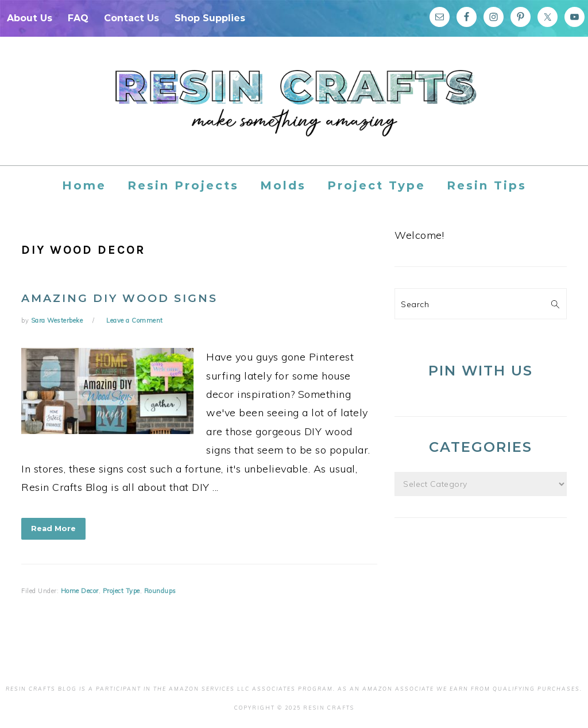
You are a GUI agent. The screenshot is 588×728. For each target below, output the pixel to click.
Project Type (121, 591)
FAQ (78, 18)
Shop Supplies (210, 18)
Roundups (160, 591)
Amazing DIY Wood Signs (119, 298)
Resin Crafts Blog (294, 111)
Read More (53, 528)
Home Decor (80, 591)
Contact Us (131, 18)
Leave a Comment (135, 320)
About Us (30, 18)
